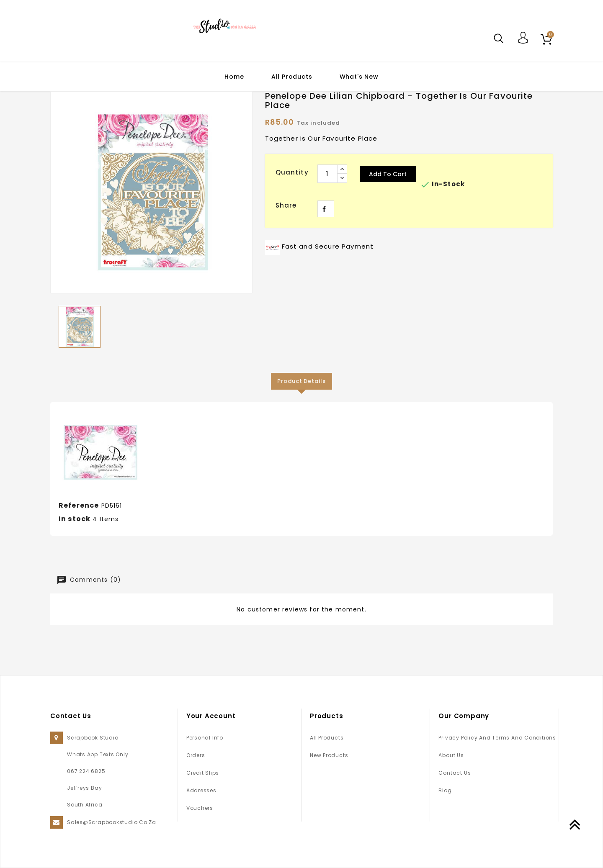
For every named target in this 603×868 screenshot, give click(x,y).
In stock (75, 519)
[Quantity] (327, 174)
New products (329, 755)
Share (326, 209)
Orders (196, 755)
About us (451, 755)
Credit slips (203, 773)
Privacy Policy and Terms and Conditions (497, 738)
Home (234, 77)
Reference (79, 505)
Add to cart (388, 174)
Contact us (455, 773)
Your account (211, 716)
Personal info (205, 738)
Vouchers (200, 808)
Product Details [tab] (301, 381)
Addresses (201, 790)
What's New (359, 77)
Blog (445, 790)
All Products (292, 77)
